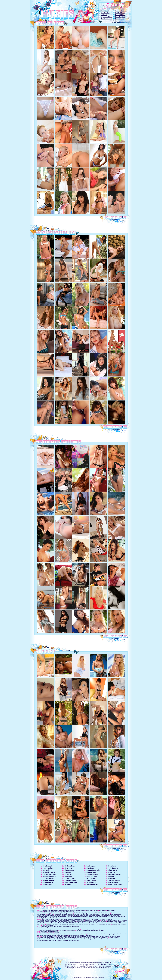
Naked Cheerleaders (42, 917)
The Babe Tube (78, 913)
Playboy (111, 876)
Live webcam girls (41, 938)
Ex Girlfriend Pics (99, 934)
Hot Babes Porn (112, 917)
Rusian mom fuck (67, 927)
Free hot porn (73, 920)
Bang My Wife (76, 927)
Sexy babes (110, 914)
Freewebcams (105, 938)
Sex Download (79, 924)
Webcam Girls (53, 936)
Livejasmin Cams (93, 939)
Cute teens (67, 934)
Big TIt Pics (89, 914)
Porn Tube (52, 919)
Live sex (65, 936)
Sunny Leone (55, 930)
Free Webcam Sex (41, 939)
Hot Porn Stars (70, 866)
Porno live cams (102, 939)
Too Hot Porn (91, 882)
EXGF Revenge (70, 912)
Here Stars (90, 868)
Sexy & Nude (63, 917)
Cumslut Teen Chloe (75, 934)
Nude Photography (45, 913)
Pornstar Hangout (85, 929)
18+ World (104, 15)
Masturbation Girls (49, 915)
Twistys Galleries (114, 880)
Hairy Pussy (43, 923)
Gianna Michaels (103, 917)
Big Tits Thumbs (45, 918)
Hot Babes (85, 917)
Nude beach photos (53, 932)
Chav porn (85, 922)
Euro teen (42, 934)
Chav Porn (95, 911)
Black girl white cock (48, 925)
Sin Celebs (114, 913)
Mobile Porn (89, 911)
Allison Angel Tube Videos (105, 924)
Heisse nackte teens (74, 935)
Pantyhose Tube (118, 923)
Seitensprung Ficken (87, 923)
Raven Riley (60, 935)
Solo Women (58, 915)
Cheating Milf (43, 927)
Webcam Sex (71, 936)
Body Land (112, 866)
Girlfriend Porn (89, 920)
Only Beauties (113, 868)
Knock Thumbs (59, 929)
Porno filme (124, 924)
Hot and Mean (51, 923)
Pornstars (45, 929)
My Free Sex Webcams (81, 936)
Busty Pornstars (71, 930)
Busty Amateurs (55, 912)
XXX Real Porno (120, 13)
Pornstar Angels (76, 929)
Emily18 (66, 935)
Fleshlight (45, 933)
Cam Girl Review (81, 938)
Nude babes (65, 914)
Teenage (82, 935)
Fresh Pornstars (47, 930)
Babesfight (98, 913)
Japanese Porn (41, 922)
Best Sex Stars (92, 876)
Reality (62, 919)
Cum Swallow (92, 915)
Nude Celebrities (41, 924)
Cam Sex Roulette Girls (43, 940)
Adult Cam (46, 936)
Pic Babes (68, 872)
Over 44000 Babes (121, 917)
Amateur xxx (40, 912)
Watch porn (117, 922)
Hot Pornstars (90, 934)
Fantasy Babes (72, 914)
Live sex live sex (51, 938)
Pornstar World (67, 929)
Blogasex (79, 922)
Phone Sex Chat (92, 922)
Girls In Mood (105, 11)
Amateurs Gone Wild (63, 923)
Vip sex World (69, 870)
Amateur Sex (47, 912)
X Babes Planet (70, 878)
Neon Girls (68, 868)
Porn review (105, 923)
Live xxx (109, 939)
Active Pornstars (70, 880)
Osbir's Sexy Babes (115, 885)
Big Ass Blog (91, 913)
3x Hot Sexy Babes (93, 917)
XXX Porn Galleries (122, 920)
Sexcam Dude (72, 939)
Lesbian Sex (49, 928)
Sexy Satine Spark (55, 920)
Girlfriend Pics (102, 911)
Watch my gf (56, 917)
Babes (43, 928)
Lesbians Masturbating (82, 939)
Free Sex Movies (84, 915)
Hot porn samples (69, 913)
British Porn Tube (81, 914)
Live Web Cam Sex (51, 939)
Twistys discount (77, 917)
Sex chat (111, 938)
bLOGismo (49, 924)
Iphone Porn (64, 922)
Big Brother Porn (69, 919)
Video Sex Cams (91, 936)
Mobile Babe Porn (106, 913)
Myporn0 (68, 885)
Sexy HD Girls (91, 872)
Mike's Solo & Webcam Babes (93, 938)
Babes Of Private (120, 15)
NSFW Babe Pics (52, 927)
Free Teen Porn (97, 923)
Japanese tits (118, 914)
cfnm (75, 922)
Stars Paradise (105, 13)
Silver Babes (113, 870)
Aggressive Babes (106, 17)
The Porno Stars (92, 885)
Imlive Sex (114, 939)
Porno (91, 919)
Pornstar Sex (95, 930)
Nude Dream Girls (122, 934)
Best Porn (47, 920)
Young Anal (114, 934)
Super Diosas (91, 880)
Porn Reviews (45, 919)
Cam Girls (59, 936)
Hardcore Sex (87, 924)
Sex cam (71, 940)
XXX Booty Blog (116, 924)
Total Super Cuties (59, 934)
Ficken (80, 923)
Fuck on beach (63, 930)
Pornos (60, 924)
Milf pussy (59, 927)
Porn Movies (109, 919)
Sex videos (63, 912)
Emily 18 (54, 935)
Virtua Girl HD (40, 915)
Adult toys (50, 933)
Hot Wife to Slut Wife (112, 920)
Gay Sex (111, 923)
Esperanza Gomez (86, 930)
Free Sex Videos (78, 919)
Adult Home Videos (64, 911)
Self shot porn (97, 920)
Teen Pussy (107, 934)
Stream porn (72, 924)
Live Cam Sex (58, 940)
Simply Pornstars (95, 929)
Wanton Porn (110, 922)
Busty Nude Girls (54, 918)
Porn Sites (103, 920)
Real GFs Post (55, 911)
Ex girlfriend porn (46, 911)
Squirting (85, 913)
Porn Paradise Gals (107, 19)
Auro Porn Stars (92, 874)
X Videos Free (88, 935)
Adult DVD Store (73, 923)
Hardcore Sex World (121, 11)
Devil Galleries (113, 882)
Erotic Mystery (91, 866)
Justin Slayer (86, 919)
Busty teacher (63, 918)
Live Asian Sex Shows (62, 939)
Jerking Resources (50, 922)
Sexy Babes (70, 915)
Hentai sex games (102, 922)
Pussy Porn (61, 913)
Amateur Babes (111, 911)
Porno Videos (57, 914)
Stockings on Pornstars (106, 929)
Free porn (55, 924)
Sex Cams (117, 938)
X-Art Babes (54, 913)
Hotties (98, 915)
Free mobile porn (65, 920)
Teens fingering (47, 935)
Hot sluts (96, 919)
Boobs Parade (119, 19)
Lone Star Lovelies (115, 874)
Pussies (57, 919)
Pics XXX (58, 922)
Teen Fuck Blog (49, 934)
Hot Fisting (65, 924)
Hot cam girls (103, 914)
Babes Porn (116, 915)
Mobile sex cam (100, 936)
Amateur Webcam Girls (70, 938)
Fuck (104, 919)
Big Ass (50, 917)
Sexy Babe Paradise (93, 870)
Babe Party (68, 876)
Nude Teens (40, 935)
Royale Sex (68, 874)
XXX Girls (76, 915)
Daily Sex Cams (60, 938)
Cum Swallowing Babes (107, 915)
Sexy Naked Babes (41, 914)
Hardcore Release (71, 882)
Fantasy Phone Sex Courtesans (77, 911)
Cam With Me (108, 936)
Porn (100, 919)
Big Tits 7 (112, 878)
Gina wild (64, 915)
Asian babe (69, 917)
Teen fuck (84, 934)
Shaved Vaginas (120, 17)
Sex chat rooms (116, 936)
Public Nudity (44, 932)
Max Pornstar (91, 878)
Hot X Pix (112, 872)
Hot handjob (50, 914)
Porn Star (78, 930)
